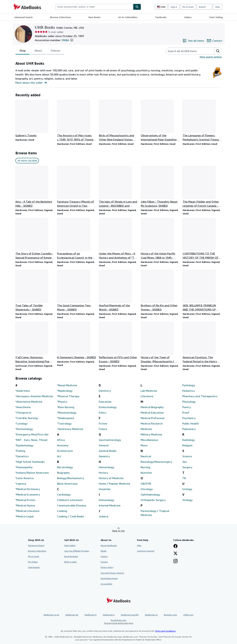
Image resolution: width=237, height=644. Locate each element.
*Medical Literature (27, 511)
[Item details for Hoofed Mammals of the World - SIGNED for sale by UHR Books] (118, 291)
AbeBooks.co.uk (51, 615)
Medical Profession (153, 418)
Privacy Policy (107, 567)
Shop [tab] (23, 51)
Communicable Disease (72, 505)
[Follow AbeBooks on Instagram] (175, 561)
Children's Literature (70, 500)
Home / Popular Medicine (114, 484)
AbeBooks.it (109, 615)
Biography (63, 473)
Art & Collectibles (128, 17)
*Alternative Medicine (29, 402)
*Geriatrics (22, 456)
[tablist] (40, 51)
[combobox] (94, 7)
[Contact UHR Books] (215, 41)
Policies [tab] (56, 51)
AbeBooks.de (72, 615)
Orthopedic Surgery (153, 500)
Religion (187, 445)
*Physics (62, 402)
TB (184, 478)
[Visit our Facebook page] (175, 546)
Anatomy (63, 445)
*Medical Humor (25, 505)
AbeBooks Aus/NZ (130, 615)
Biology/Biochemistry (70, 478)
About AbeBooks (109, 545)
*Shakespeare (66, 418)
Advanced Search (23, 17)
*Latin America (25, 478)
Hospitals (105, 489)
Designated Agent (109, 578)
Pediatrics (189, 391)
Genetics (104, 456)
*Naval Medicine (67, 385)
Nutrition (146, 473)
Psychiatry (189, 418)
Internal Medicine (110, 505)
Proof (186, 413)
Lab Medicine (149, 391)
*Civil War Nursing (27, 418)
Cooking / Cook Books (71, 516)
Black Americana (67, 484)
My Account (188, 7)
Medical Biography (152, 407)
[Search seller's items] (187, 51)
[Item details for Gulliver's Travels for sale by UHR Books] (35, 119)
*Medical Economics (28, 494)
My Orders (33, 562)
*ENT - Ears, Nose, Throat (31, 440)
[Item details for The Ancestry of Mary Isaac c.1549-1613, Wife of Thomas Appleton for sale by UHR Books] (77, 121)
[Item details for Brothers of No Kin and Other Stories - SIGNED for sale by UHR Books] (160, 291)
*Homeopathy (24, 467)
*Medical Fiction (25, 500)
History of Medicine (111, 478)
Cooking (62, 511)
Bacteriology (65, 467)
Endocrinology (108, 407)
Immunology (106, 500)
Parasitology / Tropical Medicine (155, 513)
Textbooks (161, 17)
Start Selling (216, 17)
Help (218, 7)
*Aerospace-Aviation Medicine (34, 396)
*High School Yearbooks (30, 462)
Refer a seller (70, 562)
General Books (108, 451)
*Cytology (21, 423)
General (104, 445)
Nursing (145, 467)
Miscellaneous (149, 440)
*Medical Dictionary (28, 489)
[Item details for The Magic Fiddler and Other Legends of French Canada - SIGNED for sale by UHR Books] (202, 187)
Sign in (174, 7)
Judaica (104, 516)
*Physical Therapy (68, 396)
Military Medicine (151, 434)
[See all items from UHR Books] (193, 41)
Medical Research (152, 423)
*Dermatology (24, 429)
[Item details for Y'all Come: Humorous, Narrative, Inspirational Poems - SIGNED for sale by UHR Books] (35, 343)
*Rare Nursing (66, 407)
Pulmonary (189, 429)
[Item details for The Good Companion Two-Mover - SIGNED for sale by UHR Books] (77, 291)
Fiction (103, 423)
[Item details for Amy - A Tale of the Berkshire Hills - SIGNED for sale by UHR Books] (35, 187)
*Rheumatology (67, 413)
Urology (187, 489)
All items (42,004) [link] (27, 161)
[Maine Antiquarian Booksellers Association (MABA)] (217, 77)
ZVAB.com (188, 615)
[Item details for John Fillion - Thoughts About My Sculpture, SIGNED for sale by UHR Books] (160, 187)
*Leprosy (21, 484)
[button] (72, 40)
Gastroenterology (110, 440)
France (103, 429)
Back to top (119, 531)
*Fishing (20, 451)
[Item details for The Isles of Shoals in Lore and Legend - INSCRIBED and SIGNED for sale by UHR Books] (118, 187)
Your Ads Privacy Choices (112, 573)
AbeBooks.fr (91, 615)
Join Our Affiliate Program (77, 551)
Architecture (65, 451)
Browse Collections (61, 17)
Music (144, 445)
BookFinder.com (119, 622)
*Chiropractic (23, 413)
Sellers (188, 17)
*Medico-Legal (24, 516)
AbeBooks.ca (151, 615)
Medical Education (152, 413)
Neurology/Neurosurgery (156, 462)
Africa (61, 440)
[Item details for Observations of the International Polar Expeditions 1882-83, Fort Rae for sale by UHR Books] (160, 121)
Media (104, 551)
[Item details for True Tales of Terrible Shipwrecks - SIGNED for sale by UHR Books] (35, 291)
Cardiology (64, 494)
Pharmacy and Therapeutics (200, 396)
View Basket (34, 567)
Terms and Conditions (165, 631)
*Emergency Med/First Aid (32, 434)
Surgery (187, 467)
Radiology (189, 440)
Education (105, 402)
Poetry (187, 407)
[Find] (137, 7)
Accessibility (106, 584)
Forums (104, 562)
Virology (187, 500)
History (103, 473)
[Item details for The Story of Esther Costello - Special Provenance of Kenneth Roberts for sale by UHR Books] (35, 239)
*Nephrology (65, 391)
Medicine (146, 429)
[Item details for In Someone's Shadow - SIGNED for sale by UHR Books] (77, 341)
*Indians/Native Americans (32, 473)
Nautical (146, 456)
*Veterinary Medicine (70, 429)
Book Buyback (71, 556)
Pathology (189, 385)
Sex (185, 462)
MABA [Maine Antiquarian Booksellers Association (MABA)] (65, 40)
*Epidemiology (24, 445)
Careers (104, 556)
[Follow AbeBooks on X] (175, 554)
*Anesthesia (23, 407)
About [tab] (38, 51)
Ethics (103, 413)
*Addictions (23, 391)
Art (59, 456)
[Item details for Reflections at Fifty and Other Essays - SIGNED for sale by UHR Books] (118, 343)
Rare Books (94, 17)
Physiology (189, 402)
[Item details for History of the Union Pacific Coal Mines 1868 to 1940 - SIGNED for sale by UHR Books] (160, 239)
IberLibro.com (170, 615)
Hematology (106, 467)
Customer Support (146, 551)
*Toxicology (64, 423)
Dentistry (105, 391)
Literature (147, 396)
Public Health (191, 423)
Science (187, 456)
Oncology (147, 489)
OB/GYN (146, 484)
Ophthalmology (150, 494)
